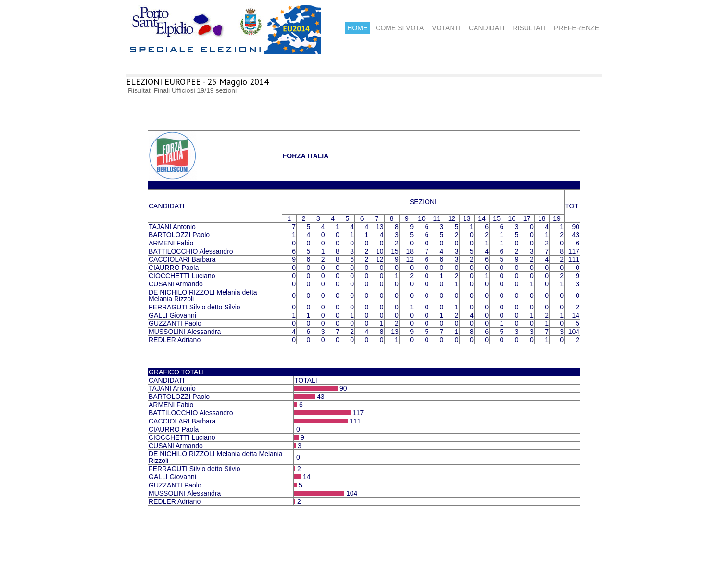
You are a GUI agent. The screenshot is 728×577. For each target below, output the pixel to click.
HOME (357, 28)
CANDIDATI (487, 28)
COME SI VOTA (400, 28)
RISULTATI (529, 28)
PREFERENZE (577, 28)
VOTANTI (446, 28)
